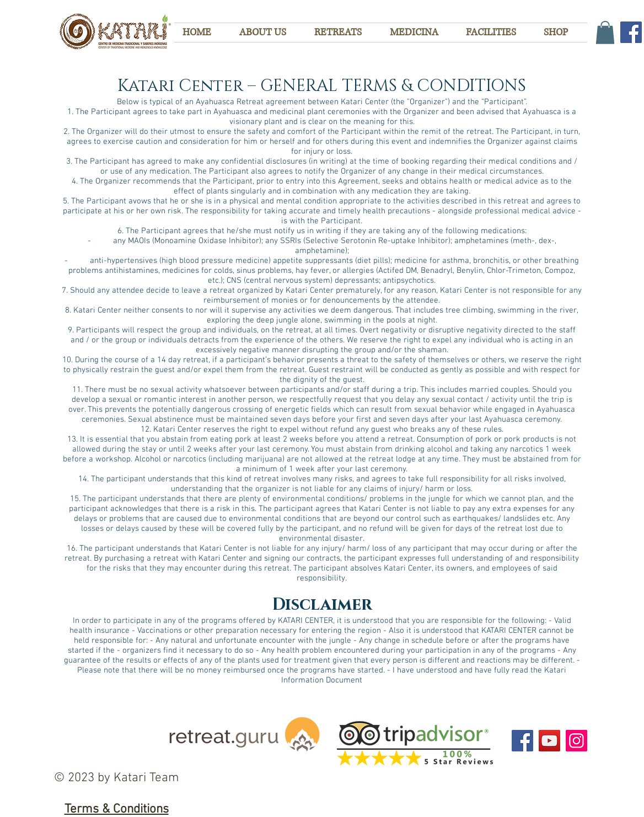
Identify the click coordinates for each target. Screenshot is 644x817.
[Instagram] (576, 741)
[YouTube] (549, 741)
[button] (605, 33)
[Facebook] (631, 32)
